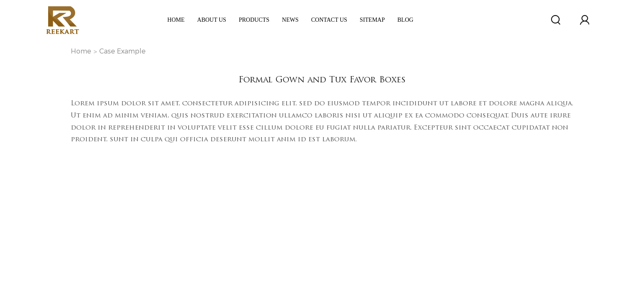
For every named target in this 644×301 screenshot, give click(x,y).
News (290, 20)
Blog (405, 20)
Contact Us (329, 20)
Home (176, 20)
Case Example (122, 51)
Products (254, 20)
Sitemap (372, 20)
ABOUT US (212, 20)
